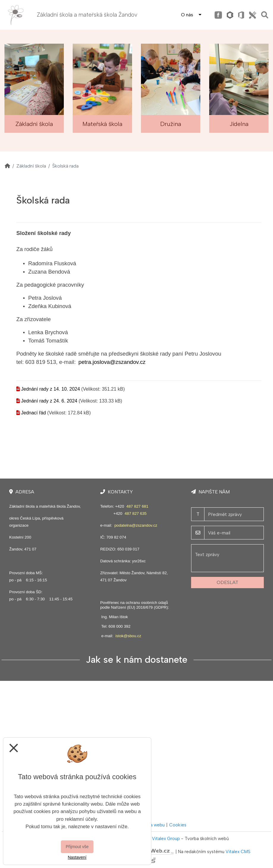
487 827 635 (136, 513)
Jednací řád (34, 413)
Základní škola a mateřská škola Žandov (87, 15)
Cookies (178, 825)
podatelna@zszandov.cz (136, 525)
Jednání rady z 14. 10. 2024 (50, 389)
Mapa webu (153, 825)
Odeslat (227, 582)
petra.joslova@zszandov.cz (112, 362)
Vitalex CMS (238, 852)
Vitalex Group (166, 839)
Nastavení (77, 857)
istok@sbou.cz (128, 636)
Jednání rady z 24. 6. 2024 (49, 401)
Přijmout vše (77, 847)
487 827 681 (137, 506)
